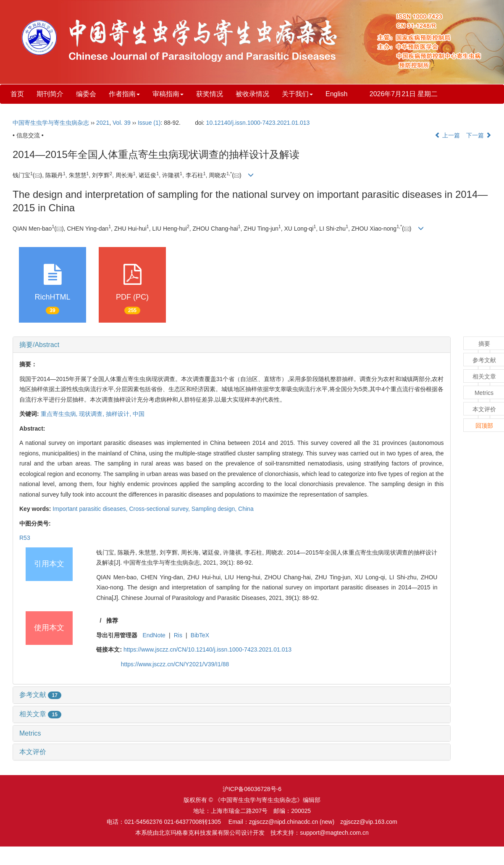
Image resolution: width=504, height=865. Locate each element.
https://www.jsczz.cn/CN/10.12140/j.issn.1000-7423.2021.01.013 (207, 649)
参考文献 (40, 695)
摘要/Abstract (39, 345)
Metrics (30, 733)
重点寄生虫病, (60, 414)
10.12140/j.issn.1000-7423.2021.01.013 (258, 123)
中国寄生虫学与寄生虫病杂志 (51, 123)
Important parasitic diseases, (91, 509)
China (246, 509)
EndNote (154, 635)
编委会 (86, 94)
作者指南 (124, 94)
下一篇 (479, 135)
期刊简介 (50, 94)
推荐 (112, 620)
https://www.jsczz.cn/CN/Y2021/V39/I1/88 (175, 664)
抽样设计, (119, 414)
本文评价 (33, 752)
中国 (139, 414)
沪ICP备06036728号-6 (252, 789)
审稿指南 (168, 94)
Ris (178, 635)
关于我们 (297, 94)
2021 (103, 123)
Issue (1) (149, 123)
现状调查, (92, 414)
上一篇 (447, 135)
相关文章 (40, 714)
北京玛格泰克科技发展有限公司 (200, 833)
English (336, 94)
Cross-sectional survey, (160, 509)
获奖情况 (210, 94)
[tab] (232, 345)
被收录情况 (252, 94)
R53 (25, 538)
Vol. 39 (122, 123)
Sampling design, (215, 509)
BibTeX (200, 635)
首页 (17, 94)
